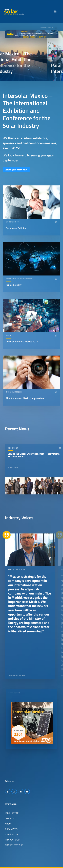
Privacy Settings (14, 845)
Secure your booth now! (16, 170)
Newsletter (12, 834)
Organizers (11, 829)
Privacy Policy (13, 840)
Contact (9, 818)
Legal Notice (12, 813)
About (8, 824)
